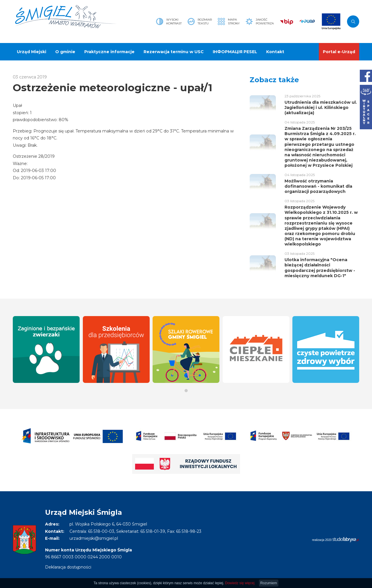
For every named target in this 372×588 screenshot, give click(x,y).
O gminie (65, 52)
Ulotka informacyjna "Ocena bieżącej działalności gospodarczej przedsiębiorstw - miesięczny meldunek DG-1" (320, 268)
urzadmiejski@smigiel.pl (94, 538)
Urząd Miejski (32, 52)
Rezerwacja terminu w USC (174, 52)
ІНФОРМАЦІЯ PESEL (235, 52)
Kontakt (275, 52)
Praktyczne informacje (109, 52)
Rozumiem (269, 583)
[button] (186, 391)
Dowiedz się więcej (240, 583)
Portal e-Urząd (339, 52)
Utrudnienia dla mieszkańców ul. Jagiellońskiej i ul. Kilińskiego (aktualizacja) (321, 107)
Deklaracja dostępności (68, 567)
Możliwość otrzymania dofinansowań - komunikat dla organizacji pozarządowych (318, 186)
